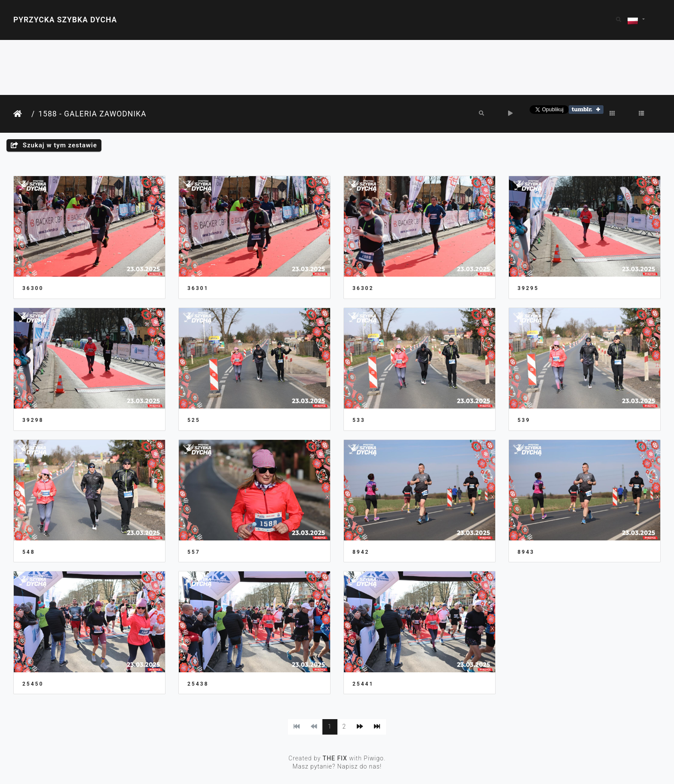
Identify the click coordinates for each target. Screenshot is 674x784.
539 (524, 420)
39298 (33, 420)
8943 (526, 552)
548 (29, 552)
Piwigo (374, 758)
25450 (33, 684)
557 (194, 552)
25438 (198, 684)
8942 (361, 552)
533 (359, 420)
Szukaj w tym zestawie (54, 145)
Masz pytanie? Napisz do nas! (337, 766)
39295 (528, 288)
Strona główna (21, 114)
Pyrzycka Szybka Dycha (65, 20)
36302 (363, 288)
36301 (198, 288)
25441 (363, 684)
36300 (33, 288)
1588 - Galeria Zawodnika (92, 114)
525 (194, 420)
